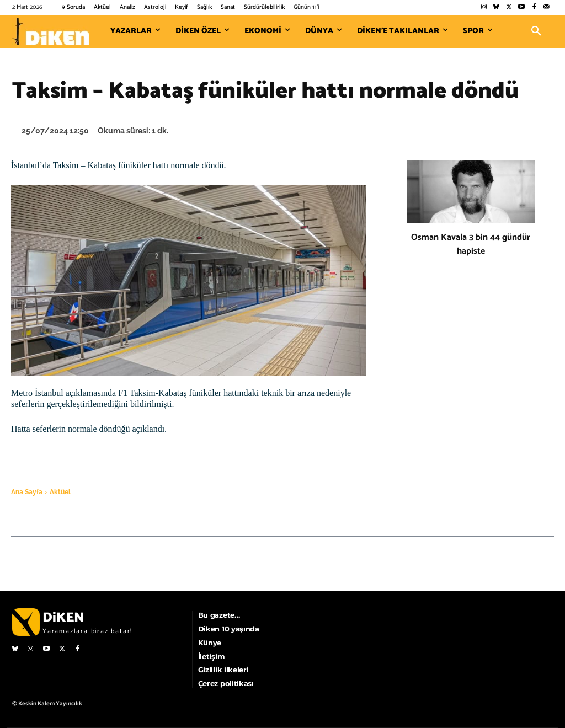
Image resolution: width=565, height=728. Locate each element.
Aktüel (60, 492)
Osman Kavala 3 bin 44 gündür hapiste (471, 244)
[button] (536, 31)
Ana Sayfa (27, 492)
